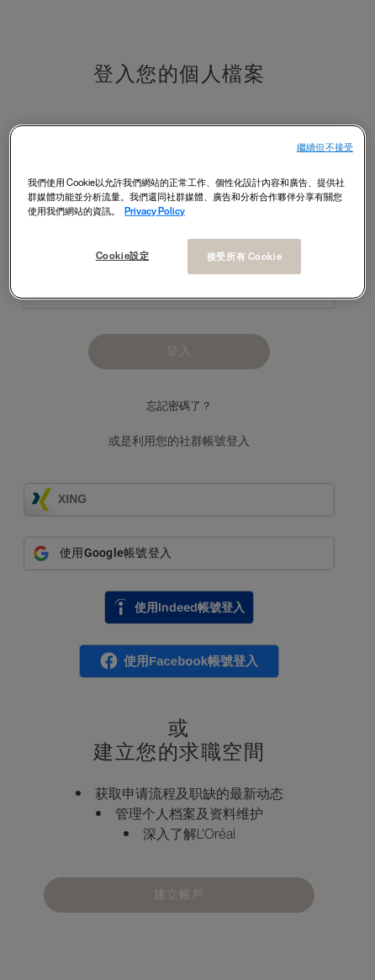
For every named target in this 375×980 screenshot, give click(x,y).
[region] (187, 212)
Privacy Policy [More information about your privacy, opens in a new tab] (155, 211)
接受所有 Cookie (244, 256)
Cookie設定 (121, 255)
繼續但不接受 (325, 148)
